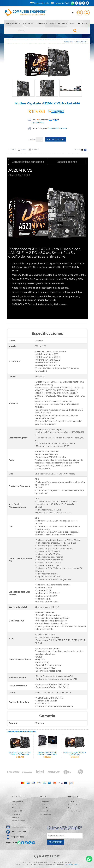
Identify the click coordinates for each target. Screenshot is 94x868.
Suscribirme (56, 842)
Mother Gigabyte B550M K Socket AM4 (75, 754)
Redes (72, 23)
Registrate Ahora (74, 808)
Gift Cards (82, 23)
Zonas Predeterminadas (57, 128)
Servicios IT (43, 808)
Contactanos (44, 802)
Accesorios (42, 23)
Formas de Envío (40, 3)
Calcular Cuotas (38, 123)
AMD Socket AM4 (81, 42)
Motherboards (68, 42)
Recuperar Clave (74, 805)
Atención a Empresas (47, 805)
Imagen (52, 23)
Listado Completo (18, 820)
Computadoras (18, 802)
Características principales (28, 162)
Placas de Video (17, 808)
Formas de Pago (60, 3)
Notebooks (16, 805)
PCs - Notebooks (13, 23)
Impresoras (16, 814)
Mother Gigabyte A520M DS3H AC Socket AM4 (20, 754)
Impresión (63, 23)
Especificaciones (67, 162)
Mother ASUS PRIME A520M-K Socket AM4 (47, 754)
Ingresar (71, 802)
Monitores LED (17, 811)
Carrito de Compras (75, 811)
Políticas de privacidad (72, 864)
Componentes (28, 23)
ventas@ (23, 827)
